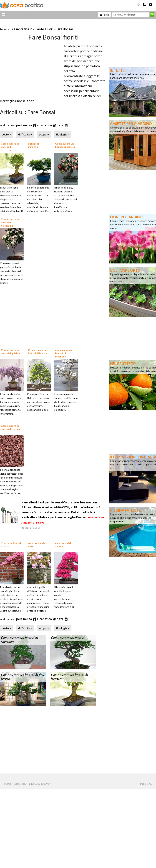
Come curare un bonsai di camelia (65, 145)
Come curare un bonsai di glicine (10, 352)
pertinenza (24, 125)
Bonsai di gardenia (33, 145)
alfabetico (45, 125)
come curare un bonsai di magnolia (64, 353)
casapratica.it (22, 29)
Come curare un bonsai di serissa (11, 427)
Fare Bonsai (64, 29)
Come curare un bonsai (68, 638)
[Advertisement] (42, 25)
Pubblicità (146, 784)
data (60, 125)
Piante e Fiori (44, 29)
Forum (105, 15)
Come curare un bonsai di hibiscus (38, 352)
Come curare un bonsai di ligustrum (10, 147)
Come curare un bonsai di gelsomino (10, 222)
